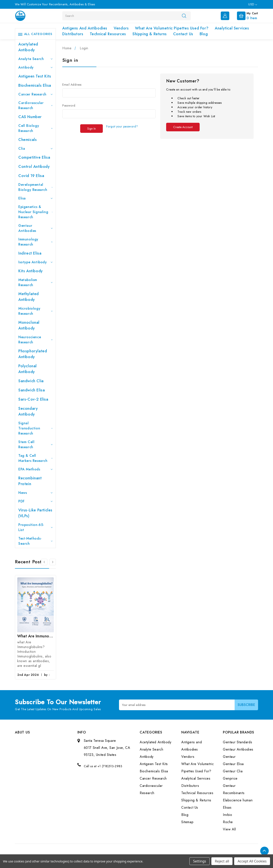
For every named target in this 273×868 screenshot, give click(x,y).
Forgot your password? (122, 126)
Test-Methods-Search (35, 541)
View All (229, 829)
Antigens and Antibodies (85, 28)
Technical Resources (108, 34)
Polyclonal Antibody (28, 369)
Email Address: (72, 85)
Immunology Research (35, 242)
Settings (200, 861)
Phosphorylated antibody (33, 354)
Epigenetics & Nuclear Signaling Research (35, 212)
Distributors (73, 34)
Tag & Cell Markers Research (35, 458)
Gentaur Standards (237, 742)
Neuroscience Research (35, 340)
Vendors (121, 28)
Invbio (228, 815)
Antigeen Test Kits (35, 76)
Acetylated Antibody (28, 47)
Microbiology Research (35, 311)
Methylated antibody (29, 297)
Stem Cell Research (35, 444)
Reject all (222, 861)
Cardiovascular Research (35, 105)
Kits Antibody (31, 271)
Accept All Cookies (252, 861)
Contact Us (183, 34)
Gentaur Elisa (233, 764)
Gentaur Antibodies (35, 228)
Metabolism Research (35, 282)
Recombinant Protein (30, 481)
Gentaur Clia (233, 771)
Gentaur (229, 757)
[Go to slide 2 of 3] (53, 562)
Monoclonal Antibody (29, 325)
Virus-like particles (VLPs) (35, 513)
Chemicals (28, 140)
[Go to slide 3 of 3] (44, 562)
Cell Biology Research (35, 128)
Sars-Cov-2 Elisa (33, 399)
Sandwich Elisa (32, 390)
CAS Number (30, 117)
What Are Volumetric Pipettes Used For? (172, 28)
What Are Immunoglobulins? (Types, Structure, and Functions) (36, 636)
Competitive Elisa (34, 157)
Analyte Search (35, 59)
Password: (69, 105)
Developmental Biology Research (35, 187)
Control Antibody (34, 167)
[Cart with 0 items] (244, 15)
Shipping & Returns (150, 34)
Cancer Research (35, 94)
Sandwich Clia (31, 381)
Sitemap (187, 822)
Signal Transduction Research (35, 428)
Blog (204, 34)
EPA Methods (35, 469)
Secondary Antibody (28, 411)
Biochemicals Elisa (35, 85)
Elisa (35, 198)
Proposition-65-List (35, 527)
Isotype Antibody (35, 262)
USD (253, 4)
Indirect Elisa (30, 253)
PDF (35, 501)
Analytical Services (232, 28)
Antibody (35, 67)
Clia (35, 149)
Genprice (230, 778)
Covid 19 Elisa (31, 176)
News (35, 493)
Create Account (183, 127)
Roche (228, 822)
